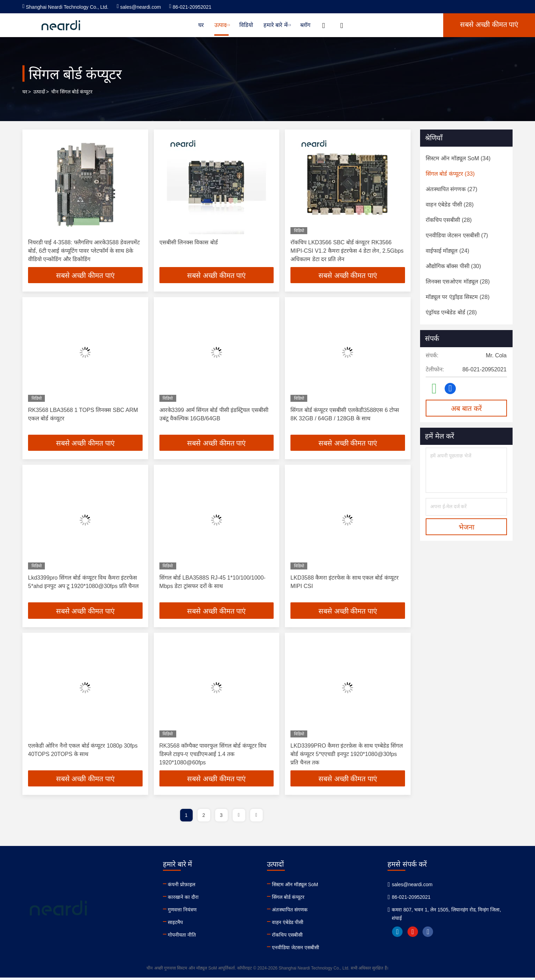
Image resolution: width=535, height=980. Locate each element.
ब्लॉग (305, 25)
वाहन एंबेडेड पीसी (292, 925)
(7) (457, 235)
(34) (458, 158)
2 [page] (204, 818)
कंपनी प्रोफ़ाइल (184, 887)
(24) (447, 251)
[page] (239, 818)
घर (201, 25)
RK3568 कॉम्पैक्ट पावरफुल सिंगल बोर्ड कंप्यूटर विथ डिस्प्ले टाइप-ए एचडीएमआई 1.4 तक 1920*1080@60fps (213, 756)
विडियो (246, 25)
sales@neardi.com (139, 7)
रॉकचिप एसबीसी (292, 937)
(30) (453, 266)
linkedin (404, 934)
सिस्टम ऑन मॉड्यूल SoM (299, 887)
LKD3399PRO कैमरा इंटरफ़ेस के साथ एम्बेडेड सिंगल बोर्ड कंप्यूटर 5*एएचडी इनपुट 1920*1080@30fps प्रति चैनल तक (347, 756)
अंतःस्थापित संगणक (294, 912)
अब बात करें (466, 408)
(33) (450, 174)
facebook (435, 934)
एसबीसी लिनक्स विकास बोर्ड (189, 242)
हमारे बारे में (277, 25)
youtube (420, 934)
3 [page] (221, 818)
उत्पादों (39, 92)
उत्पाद (222, 25)
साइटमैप (177, 925)
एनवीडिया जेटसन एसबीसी (300, 950)
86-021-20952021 (190, 7)
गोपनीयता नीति (184, 937)
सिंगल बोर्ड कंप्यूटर (293, 899)
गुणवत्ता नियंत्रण (184, 912)
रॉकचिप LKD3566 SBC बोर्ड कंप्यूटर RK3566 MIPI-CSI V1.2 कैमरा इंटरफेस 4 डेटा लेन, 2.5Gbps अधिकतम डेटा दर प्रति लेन (347, 251)
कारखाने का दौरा (185, 899)
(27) (451, 189)
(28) (450, 205)
